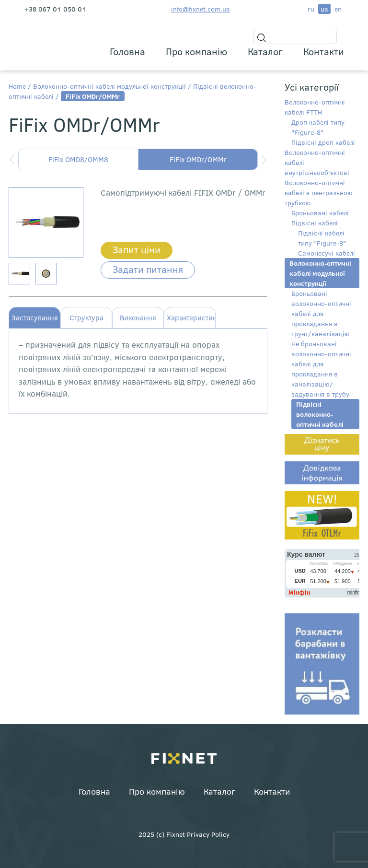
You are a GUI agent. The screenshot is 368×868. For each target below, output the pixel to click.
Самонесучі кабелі (327, 253)
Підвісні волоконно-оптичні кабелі (320, 414)
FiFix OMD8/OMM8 (78, 159)
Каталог (265, 51)
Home (17, 86)
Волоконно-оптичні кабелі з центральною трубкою (319, 193)
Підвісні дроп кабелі (323, 142)
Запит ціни (137, 249)
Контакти (324, 51)
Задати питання (148, 269)
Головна (127, 51)
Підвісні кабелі (315, 223)
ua (324, 9)
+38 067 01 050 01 (55, 9)
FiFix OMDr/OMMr (198, 159)
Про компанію (196, 51)
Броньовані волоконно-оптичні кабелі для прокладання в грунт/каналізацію (321, 313)
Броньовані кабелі (320, 213)
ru (311, 9)
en (338, 9)
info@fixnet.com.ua (201, 9)
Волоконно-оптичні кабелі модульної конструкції (109, 86)
